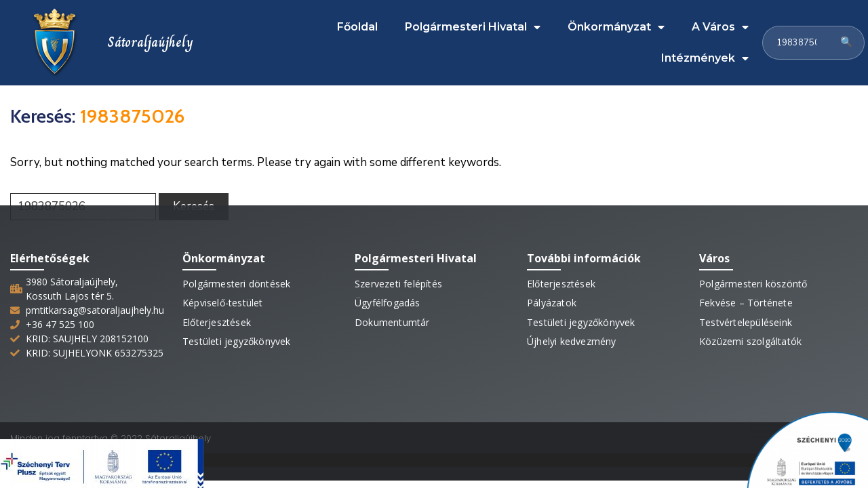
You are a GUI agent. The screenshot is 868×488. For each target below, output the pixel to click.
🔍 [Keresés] (847, 37)
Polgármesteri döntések (236, 273)
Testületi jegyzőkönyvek (237, 330)
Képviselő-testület (223, 292)
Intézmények (705, 54)
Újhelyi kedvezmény (572, 330)
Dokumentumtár (392, 311)
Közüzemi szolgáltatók (750, 330)
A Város (720, 22)
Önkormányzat (616, 22)
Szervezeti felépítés (398, 273)
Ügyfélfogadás (388, 292)
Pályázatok (552, 292)
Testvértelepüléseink (746, 311)
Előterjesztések (217, 311)
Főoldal (357, 22)
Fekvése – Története (746, 292)
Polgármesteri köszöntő (753, 273)
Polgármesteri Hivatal (473, 22)
